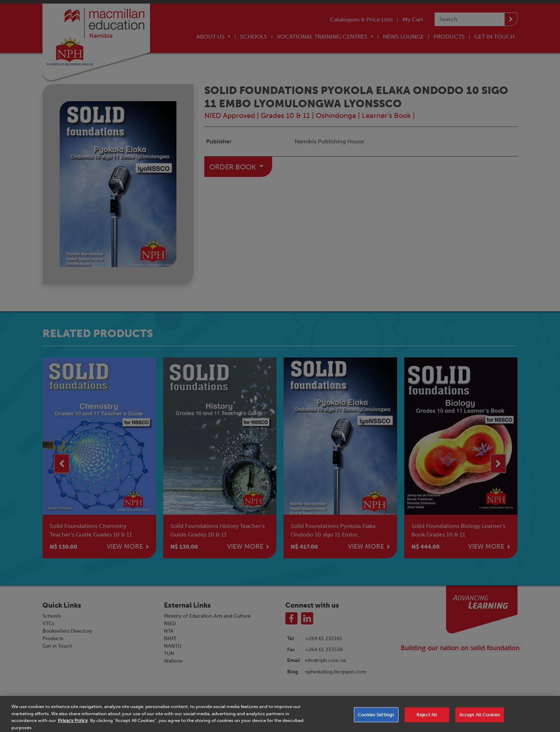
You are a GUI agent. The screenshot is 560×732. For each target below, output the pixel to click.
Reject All (427, 717)
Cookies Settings (376, 717)
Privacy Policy (73, 723)
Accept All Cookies (480, 717)
